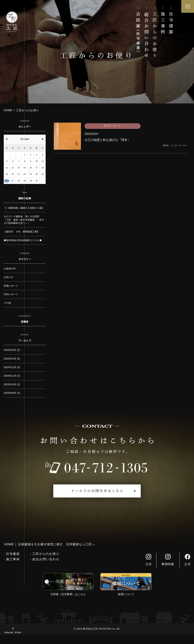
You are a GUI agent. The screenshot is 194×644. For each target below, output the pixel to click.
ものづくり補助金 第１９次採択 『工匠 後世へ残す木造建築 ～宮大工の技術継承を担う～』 (24, 220)
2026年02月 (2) (12, 350)
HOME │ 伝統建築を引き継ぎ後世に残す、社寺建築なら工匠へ (50, 544)
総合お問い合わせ (46, 559)
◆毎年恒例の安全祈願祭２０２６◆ (23, 240)
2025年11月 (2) (12, 376)
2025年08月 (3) (12, 393)
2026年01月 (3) (12, 359)
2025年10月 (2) (12, 384)
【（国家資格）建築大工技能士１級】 (24, 208)
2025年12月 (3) (12, 367)
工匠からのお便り (46, 554)
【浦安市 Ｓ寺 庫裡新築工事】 (22, 232)
